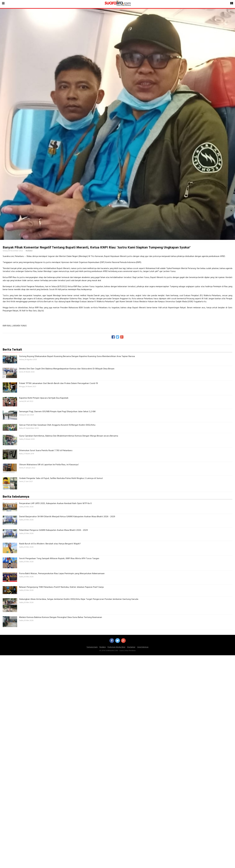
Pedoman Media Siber (116, 647)
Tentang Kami (92, 647)
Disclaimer (131, 647)
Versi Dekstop (143, 647)
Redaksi (103, 647)
